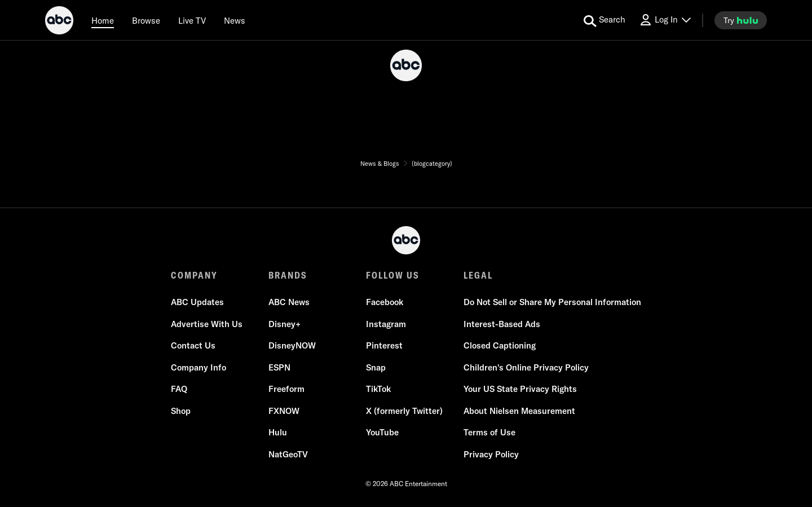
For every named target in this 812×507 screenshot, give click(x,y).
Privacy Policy (491, 454)
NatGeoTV (288, 454)
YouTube (382, 432)
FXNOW (284, 411)
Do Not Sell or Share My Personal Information (552, 302)
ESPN (279, 367)
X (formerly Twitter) (404, 411)
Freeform (286, 389)
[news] (235, 20)
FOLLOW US (393, 275)
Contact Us (193, 345)
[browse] (146, 20)
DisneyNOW (292, 345)
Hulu (278, 432)
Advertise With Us (207, 324)
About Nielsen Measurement (519, 411)
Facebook (385, 302)
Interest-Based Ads (502, 324)
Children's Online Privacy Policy (526, 367)
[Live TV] (192, 20)
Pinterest (384, 345)
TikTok (378, 389)
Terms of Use (489, 432)
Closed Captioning (500, 345)
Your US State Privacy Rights (520, 389)
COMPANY (194, 275)
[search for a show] (604, 20)
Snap (376, 367)
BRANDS (288, 275)
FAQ (179, 389)
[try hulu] (741, 20)
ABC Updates (197, 302)
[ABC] (59, 22)
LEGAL (478, 275)
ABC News (289, 302)
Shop (181, 411)
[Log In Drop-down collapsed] (665, 20)
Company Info (198, 367)
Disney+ (284, 324)
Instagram (386, 324)
